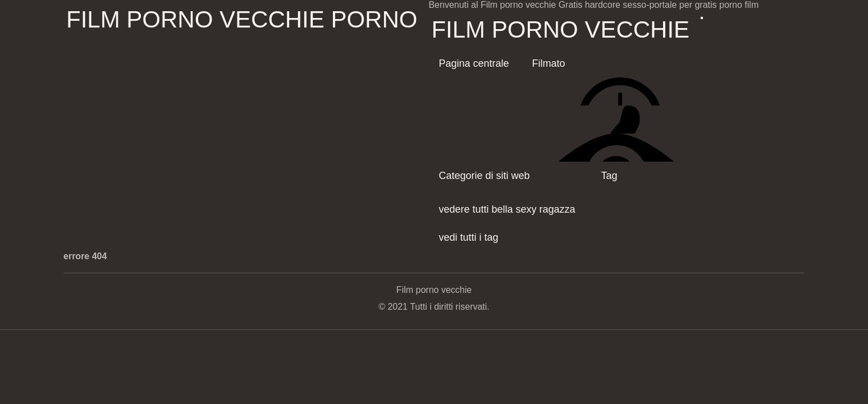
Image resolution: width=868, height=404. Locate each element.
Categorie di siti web (484, 176)
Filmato (549, 63)
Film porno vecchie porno (242, 19)
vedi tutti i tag (468, 237)
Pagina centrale (474, 63)
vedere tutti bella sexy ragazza (507, 209)
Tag (609, 176)
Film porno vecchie (560, 29)
